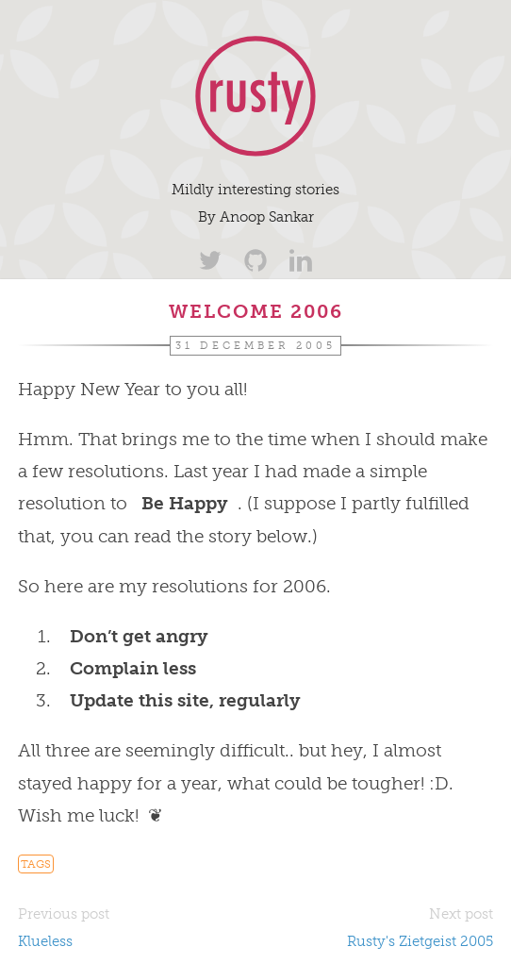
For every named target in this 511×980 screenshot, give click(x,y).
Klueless (45, 941)
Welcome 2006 (256, 311)
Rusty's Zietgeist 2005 (420, 941)
